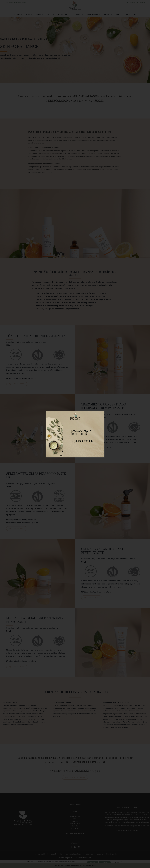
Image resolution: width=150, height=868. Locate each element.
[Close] (100, 414)
